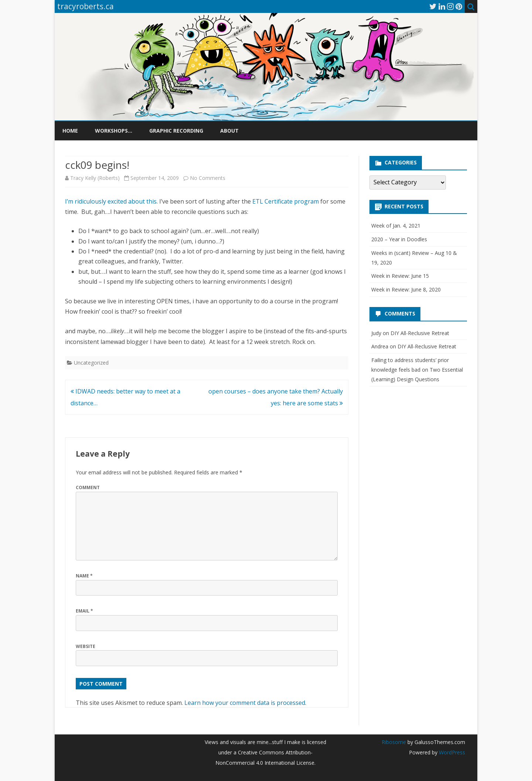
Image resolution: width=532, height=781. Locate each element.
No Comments (208, 178)
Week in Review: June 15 (400, 276)
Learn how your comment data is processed (245, 703)
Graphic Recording (176, 131)
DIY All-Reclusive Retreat (420, 333)
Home (70, 131)
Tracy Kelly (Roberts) (95, 178)
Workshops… (114, 131)
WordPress (451, 752)
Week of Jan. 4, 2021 (396, 226)
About (229, 131)
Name (84, 576)
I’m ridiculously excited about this (111, 201)
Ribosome (394, 742)
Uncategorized (91, 363)
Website (86, 646)
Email (84, 611)
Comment (88, 487)
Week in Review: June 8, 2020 (406, 289)
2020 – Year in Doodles (399, 239)
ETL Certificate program (286, 201)
